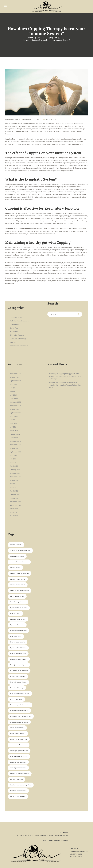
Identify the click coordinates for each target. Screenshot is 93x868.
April (13, 390)
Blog (17, 37)
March (14, 424)
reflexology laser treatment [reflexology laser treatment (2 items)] (18, 754)
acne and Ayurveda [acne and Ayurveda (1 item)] (16, 535)
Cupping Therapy (30, 37)
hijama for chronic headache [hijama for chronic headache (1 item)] (18, 597)
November (15, 369)
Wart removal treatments (19, 342)
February (15, 427)
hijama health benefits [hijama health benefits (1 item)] (17, 614)
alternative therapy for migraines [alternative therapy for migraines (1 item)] (20, 541)
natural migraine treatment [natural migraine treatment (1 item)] (18, 726)
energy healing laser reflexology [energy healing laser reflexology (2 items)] (19, 580)
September (15, 376)
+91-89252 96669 (76, 842)
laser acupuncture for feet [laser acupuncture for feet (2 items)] (18, 664)
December (15, 397)
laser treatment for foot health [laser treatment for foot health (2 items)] (19, 698)
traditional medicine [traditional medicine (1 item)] (16, 765)
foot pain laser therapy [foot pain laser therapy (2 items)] (17, 585)
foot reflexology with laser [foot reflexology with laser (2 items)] (18, 591)
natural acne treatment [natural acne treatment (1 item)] (17, 715)
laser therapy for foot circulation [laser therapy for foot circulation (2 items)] (20, 692)
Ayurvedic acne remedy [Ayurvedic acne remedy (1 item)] (17, 546)
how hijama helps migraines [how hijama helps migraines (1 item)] (19, 653)
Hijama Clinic (14, 328)
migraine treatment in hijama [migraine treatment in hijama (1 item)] (19, 709)
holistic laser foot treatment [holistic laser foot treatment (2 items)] (19, 647)
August (14, 380)
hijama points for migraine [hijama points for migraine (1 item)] (18, 619)
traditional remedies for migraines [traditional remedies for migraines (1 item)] (20, 771)
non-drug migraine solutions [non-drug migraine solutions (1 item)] (19, 737)
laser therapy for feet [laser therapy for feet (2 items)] (16, 687)
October (14, 373)
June (13, 417)
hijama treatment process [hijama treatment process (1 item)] (18, 642)
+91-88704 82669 (76, 839)
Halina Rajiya (14, 117)
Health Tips (14, 325)
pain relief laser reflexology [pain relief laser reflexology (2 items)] (18, 748)
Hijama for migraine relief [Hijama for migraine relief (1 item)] (18, 608)
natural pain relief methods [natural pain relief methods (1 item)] (18, 732)
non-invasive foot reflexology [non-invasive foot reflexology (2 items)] (19, 743)
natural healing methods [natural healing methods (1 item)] (18, 720)
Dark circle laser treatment (19, 318)
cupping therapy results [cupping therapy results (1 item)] (17, 574)
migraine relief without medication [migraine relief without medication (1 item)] (20, 703)
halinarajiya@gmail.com (79, 837)
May (13, 386)
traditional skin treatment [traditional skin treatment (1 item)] (18, 777)
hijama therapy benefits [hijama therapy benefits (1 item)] (17, 630)
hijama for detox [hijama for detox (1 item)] (15, 602)
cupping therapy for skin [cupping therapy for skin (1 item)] (17, 569)
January (14, 393)
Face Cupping (14, 321)
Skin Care (13, 338)
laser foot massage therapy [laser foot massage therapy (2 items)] (18, 670)
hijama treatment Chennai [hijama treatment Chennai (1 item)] (18, 636)
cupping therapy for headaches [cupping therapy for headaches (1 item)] (19, 563)
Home (8, 37)
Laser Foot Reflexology (17, 335)
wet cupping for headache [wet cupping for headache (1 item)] (17, 782)
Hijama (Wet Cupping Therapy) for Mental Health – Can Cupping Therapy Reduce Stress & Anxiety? (66, 372)
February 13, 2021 (51, 117)
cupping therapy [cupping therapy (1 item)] (15, 557)
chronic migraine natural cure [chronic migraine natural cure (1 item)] (19, 552)
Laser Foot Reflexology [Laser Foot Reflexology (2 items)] (17, 675)
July (13, 383)
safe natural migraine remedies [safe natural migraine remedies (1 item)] (19, 760)
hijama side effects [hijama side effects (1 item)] (16, 625)
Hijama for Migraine (17, 331)
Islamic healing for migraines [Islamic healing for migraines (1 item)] (19, 658)
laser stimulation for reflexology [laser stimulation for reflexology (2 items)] (20, 681)
